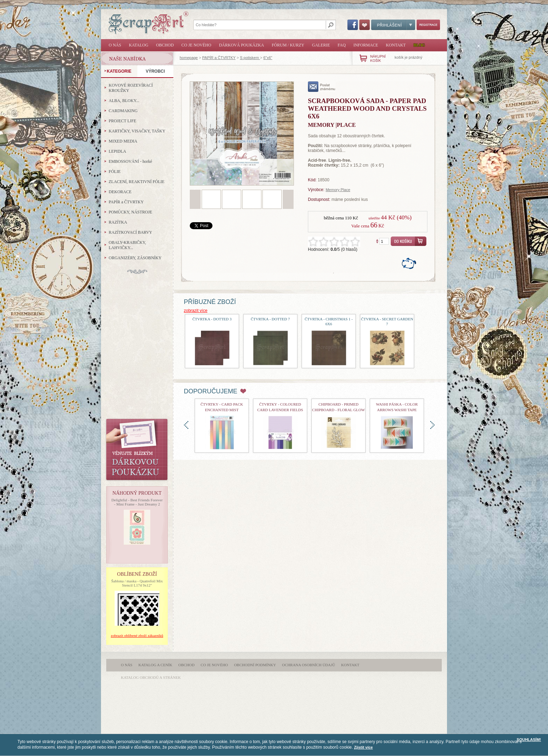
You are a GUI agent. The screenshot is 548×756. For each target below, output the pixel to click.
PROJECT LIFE (122, 121)
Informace (366, 45)
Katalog (139, 45)
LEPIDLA (117, 151)
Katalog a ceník (155, 665)
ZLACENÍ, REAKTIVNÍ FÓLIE (137, 182)
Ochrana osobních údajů (309, 665)
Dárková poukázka (241, 45)
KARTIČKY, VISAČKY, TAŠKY (137, 131)
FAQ (342, 45)
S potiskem (250, 58)
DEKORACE (120, 192)
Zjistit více (363, 747)
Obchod (165, 45)
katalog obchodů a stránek (151, 677)
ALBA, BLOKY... (124, 101)
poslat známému (322, 87)
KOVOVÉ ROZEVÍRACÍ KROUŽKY (131, 88)
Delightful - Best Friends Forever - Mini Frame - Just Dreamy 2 (137, 502)
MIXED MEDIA (123, 141)
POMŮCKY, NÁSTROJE (130, 212)
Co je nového (196, 45)
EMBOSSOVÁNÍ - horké (130, 161)
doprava (432, 425)
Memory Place (338, 190)
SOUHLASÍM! (529, 740)
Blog (419, 45)
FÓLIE (115, 172)
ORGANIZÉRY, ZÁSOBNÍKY (135, 258)
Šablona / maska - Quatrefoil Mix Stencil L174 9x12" (137, 583)
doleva (186, 425)
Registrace (428, 25)
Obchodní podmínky (255, 665)
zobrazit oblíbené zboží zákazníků (137, 635)
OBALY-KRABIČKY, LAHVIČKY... (127, 245)
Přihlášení (393, 25)
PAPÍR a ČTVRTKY (219, 58)
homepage (189, 58)
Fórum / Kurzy (288, 45)
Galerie (321, 45)
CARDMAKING (123, 111)
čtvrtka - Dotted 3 (212, 319)
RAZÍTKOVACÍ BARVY (131, 232)
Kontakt (396, 45)
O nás (115, 45)
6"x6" (268, 58)
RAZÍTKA (118, 222)
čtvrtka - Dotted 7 (270, 319)
